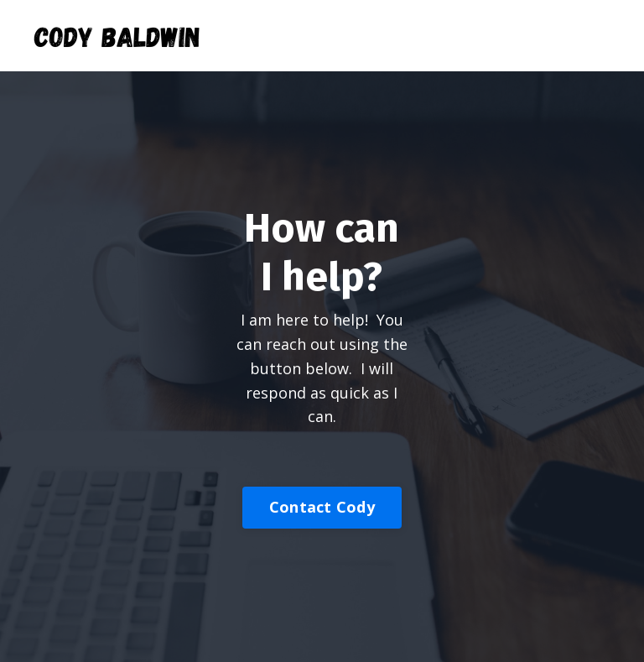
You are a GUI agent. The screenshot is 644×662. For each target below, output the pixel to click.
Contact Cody (322, 507)
